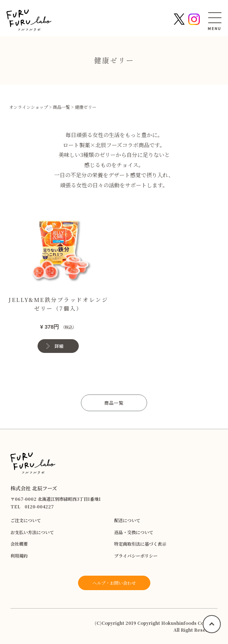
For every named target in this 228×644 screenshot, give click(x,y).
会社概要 (19, 544)
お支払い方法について (32, 532)
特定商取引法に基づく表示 (140, 544)
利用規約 (19, 556)
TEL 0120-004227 (32, 506)
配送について (127, 520)
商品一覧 (114, 403)
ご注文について (26, 520)
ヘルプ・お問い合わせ (114, 583)
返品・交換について (134, 532)
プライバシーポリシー (136, 556)
